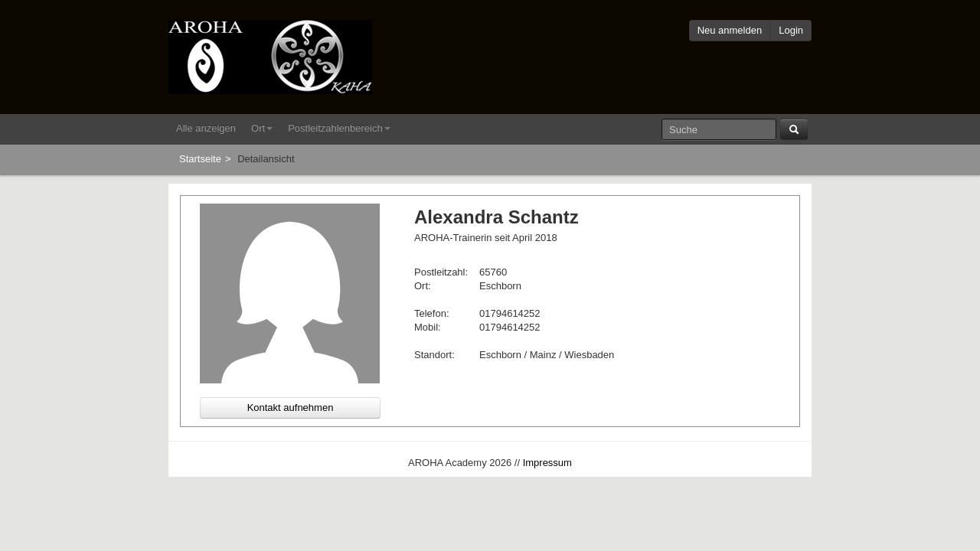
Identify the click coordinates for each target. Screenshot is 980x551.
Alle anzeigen (206, 128)
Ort (262, 128)
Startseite (200, 159)
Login (791, 30)
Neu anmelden (730, 30)
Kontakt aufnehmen (291, 408)
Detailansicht (266, 159)
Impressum (547, 463)
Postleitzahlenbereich (339, 128)
